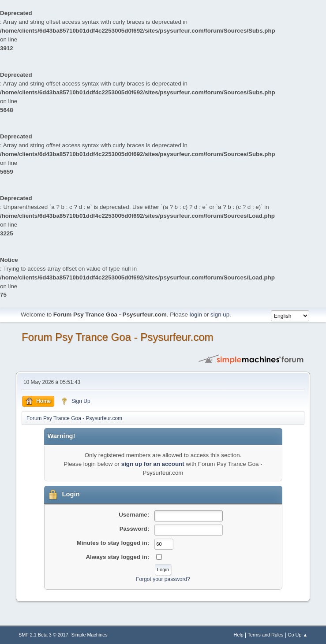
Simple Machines (89, 635)
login (196, 315)
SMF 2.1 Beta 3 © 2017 (43, 635)
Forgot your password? (163, 579)
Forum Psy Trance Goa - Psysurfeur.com (118, 337)
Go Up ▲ (298, 635)
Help (239, 635)
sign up (220, 315)
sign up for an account (153, 464)
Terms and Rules (266, 635)
